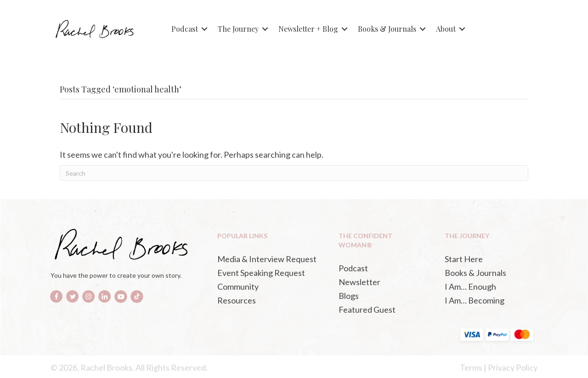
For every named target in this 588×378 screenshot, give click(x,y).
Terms (471, 367)
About (446, 29)
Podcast (185, 29)
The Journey (238, 29)
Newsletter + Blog (308, 29)
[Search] (294, 173)
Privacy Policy (513, 367)
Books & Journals (387, 29)
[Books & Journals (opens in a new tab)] (489, 273)
